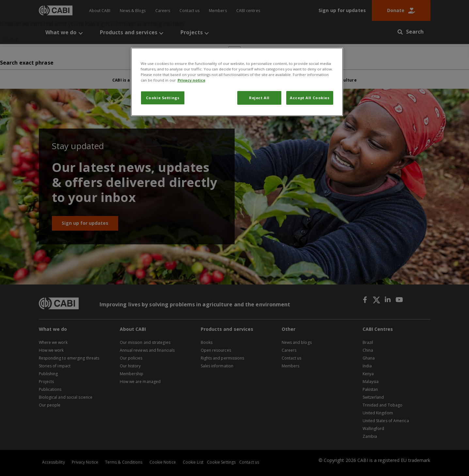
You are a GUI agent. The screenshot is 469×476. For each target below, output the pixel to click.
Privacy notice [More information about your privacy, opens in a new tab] (191, 80)
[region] (237, 82)
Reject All (259, 98)
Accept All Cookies (310, 98)
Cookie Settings (163, 98)
